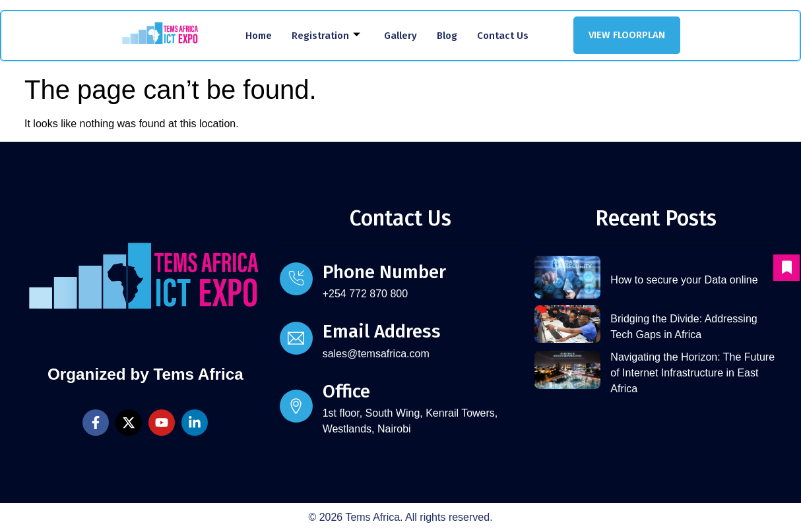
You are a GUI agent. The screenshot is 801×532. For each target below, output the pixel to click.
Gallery (400, 36)
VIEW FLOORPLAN (627, 35)
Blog (447, 36)
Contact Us (503, 36)
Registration (326, 36)
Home (259, 36)
